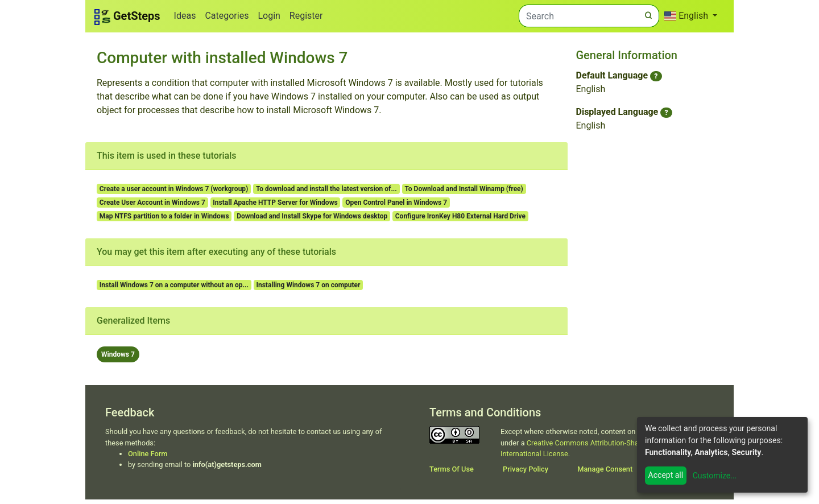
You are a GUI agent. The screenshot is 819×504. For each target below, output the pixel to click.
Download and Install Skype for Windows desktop (312, 216)
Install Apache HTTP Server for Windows (275, 203)
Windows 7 (118, 354)
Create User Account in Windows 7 (152, 203)
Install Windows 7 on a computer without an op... (174, 285)
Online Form (148, 454)
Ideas (185, 16)
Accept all (666, 475)
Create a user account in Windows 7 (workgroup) (174, 189)
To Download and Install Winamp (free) (464, 189)
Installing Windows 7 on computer (308, 285)
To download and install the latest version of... (326, 189)
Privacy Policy (526, 469)
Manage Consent (605, 469)
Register (306, 16)
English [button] (687, 16)
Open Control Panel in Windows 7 (396, 203)
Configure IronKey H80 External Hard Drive (460, 216)
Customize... (715, 476)
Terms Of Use (452, 469)
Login (269, 16)
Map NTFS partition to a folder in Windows (164, 216)
